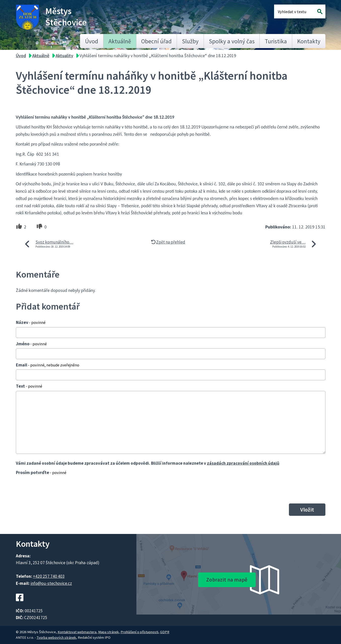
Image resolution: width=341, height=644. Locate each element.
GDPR (165, 632)
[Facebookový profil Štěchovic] (20, 604)
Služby (190, 41)
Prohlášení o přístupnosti (139, 632)
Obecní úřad (156, 41)
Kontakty (309, 41)
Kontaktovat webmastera (77, 632)
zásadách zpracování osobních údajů (243, 463)
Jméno (31, 344)
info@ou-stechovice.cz (51, 583)
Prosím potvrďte (41, 472)
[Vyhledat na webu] (320, 11)
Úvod (92, 41)
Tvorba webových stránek (56, 637)
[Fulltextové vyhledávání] (294, 11)
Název (31, 322)
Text (29, 386)
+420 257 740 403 (49, 576)
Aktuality (64, 56)
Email (48, 365)
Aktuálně (120, 41)
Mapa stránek (108, 632)
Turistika (276, 41)
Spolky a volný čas (232, 41)
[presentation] (54, 489)
